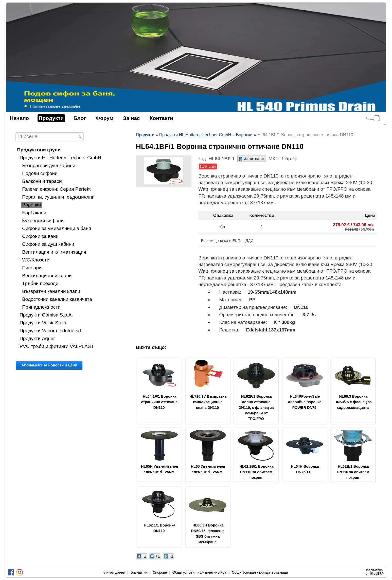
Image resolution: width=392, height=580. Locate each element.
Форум (104, 118)
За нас (131, 118)
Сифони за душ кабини (48, 244)
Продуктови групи (39, 150)
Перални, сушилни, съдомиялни (58, 197)
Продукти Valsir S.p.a (43, 323)
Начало (19, 118)
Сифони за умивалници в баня (57, 228)
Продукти (51, 118)
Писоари (32, 268)
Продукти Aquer (37, 338)
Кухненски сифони (43, 221)
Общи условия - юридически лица (260, 572)
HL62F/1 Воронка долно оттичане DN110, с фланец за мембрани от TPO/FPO (256, 408)
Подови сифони (40, 173)
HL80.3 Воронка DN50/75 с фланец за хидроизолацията (353, 402)
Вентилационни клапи (47, 276)
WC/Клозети (36, 260)
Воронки (31, 205)
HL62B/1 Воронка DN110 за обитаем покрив (353, 472)
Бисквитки (139, 572)
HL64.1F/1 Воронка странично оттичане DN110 (159, 402)
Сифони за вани (40, 236)
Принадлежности (41, 307)
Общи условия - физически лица (199, 572)
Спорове (160, 572)
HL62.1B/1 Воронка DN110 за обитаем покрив (256, 472)
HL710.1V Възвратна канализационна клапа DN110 (208, 402)
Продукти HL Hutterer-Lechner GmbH (60, 158)
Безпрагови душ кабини (49, 165)
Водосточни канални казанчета (57, 299)
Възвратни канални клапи (51, 291)
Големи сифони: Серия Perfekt (56, 189)
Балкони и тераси (42, 181)
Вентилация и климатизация (54, 252)
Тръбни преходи (40, 283)
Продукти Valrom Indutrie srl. (51, 331)
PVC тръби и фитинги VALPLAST (57, 346)
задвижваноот (375, 572)
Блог (80, 118)
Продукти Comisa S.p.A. (46, 315)
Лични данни (114, 572)
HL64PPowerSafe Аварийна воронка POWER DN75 (305, 402)
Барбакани (34, 213)
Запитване (254, 159)
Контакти (162, 118)
